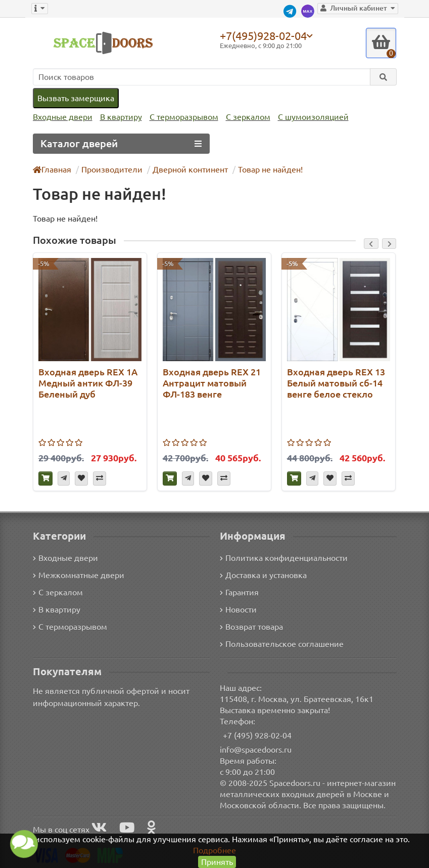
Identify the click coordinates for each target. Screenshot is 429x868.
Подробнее (215, 850)
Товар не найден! (270, 169)
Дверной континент (190, 169)
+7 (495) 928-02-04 (257, 735)
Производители (112, 169)
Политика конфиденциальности (284, 558)
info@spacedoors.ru (256, 750)
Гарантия (239, 592)
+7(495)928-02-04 (263, 35)
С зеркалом (248, 117)
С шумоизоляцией (313, 117)
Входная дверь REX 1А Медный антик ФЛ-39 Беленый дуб (88, 383)
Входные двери (63, 117)
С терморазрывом (184, 117)
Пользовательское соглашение (282, 644)
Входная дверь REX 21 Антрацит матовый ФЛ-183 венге (212, 383)
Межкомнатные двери (79, 575)
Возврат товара (251, 627)
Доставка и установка (263, 575)
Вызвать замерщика (76, 98)
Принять (217, 862)
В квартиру (121, 117)
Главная (52, 169)
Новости (238, 610)
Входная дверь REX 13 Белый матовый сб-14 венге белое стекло (336, 383)
